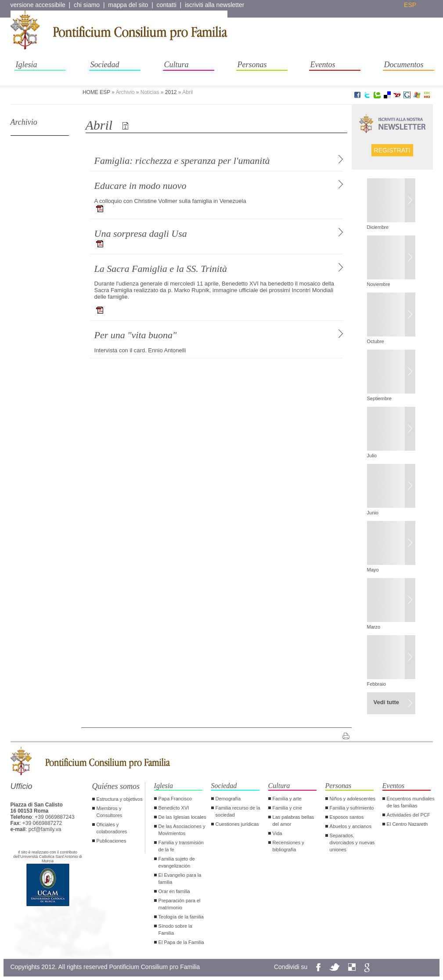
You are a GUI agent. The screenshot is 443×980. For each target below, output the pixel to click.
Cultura (176, 65)
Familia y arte (287, 799)
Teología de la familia (181, 917)
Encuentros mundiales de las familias (411, 802)
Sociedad (105, 65)
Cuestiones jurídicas (237, 824)
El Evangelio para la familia (180, 879)
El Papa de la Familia (181, 942)
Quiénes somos (116, 786)
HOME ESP (96, 92)
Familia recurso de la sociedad (238, 811)
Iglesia (27, 65)
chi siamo (87, 5)
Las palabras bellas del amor (294, 821)
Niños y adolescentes (353, 799)
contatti (167, 5)
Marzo (374, 627)
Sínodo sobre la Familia (175, 929)
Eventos (323, 65)
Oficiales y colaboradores (112, 828)
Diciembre (378, 227)
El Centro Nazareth (407, 824)
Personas (252, 65)
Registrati (392, 150)
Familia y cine (287, 808)
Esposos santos (347, 817)
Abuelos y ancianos (351, 826)
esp (410, 5)
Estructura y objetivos (120, 799)
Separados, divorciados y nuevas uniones (352, 843)
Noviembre (379, 284)
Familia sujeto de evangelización (177, 862)
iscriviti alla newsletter (214, 5)
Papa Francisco (175, 799)
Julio (372, 456)
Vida (277, 833)
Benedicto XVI (174, 808)
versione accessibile (38, 5)
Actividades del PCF (409, 815)
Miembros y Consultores (110, 812)
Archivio (24, 122)
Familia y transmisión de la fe (181, 846)
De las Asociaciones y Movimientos (182, 830)
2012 (171, 92)
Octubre (376, 341)
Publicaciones (112, 841)
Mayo (373, 570)
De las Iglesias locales (182, 817)
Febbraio (376, 684)
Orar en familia (174, 891)
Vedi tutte (387, 702)
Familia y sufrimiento (352, 808)
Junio (373, 513)
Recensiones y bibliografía (288, 846)
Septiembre (379, 398)
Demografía (228, 799)
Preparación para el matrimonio (180, 904)
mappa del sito (128, 5)
